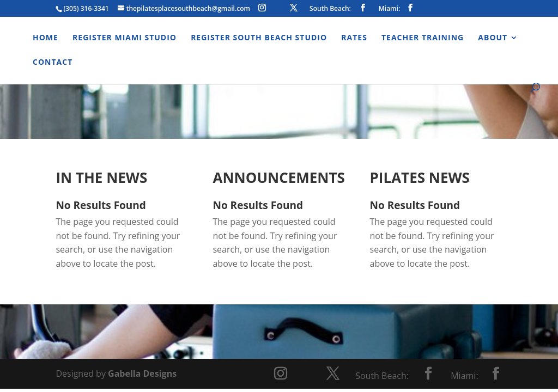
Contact (53, 63)
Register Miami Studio (125, 38)
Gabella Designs (142, 373)
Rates (354, 38)
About (493, 38)
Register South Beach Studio (259, 38)
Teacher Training (423, 38)
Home (46, 38)
